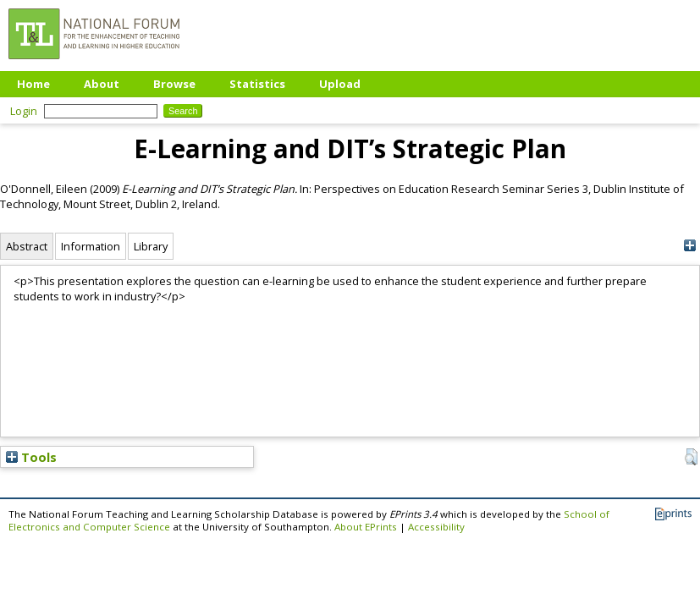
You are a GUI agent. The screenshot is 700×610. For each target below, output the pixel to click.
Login (24, 111)
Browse (174, 84)
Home (33, 84)
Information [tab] (91, 246)
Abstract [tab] (27, 246)
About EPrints (366, 527)
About (102, 84)
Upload (340, 84)
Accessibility (436, 527)
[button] (691, 457)
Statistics (257, 84)
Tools (31, 457)
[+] (689, 246)
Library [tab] (151, 246)
